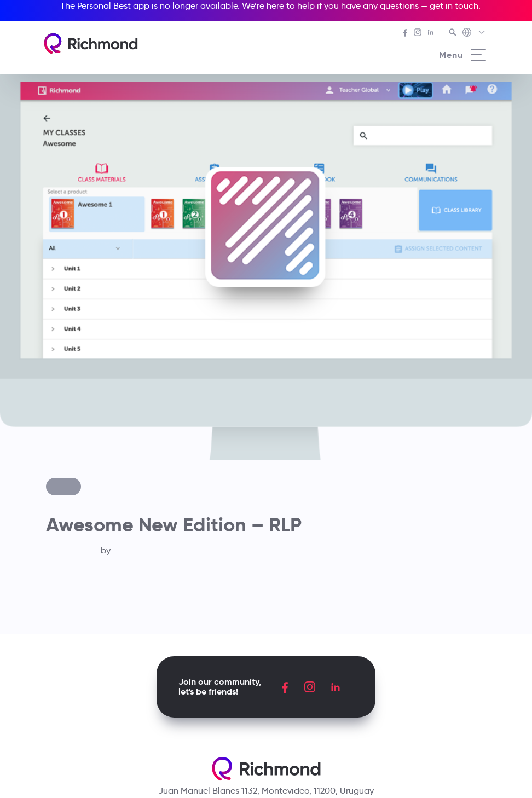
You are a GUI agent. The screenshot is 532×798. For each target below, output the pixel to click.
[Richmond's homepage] (91, 44)
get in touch (454, 6)
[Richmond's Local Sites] (474, 33)
